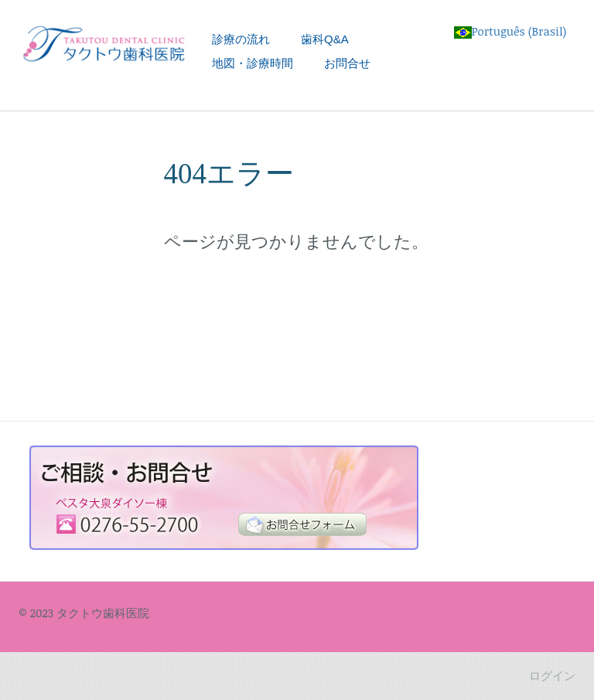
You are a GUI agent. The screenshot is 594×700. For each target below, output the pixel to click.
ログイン (552, 675)
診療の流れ (241, 39)
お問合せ (347, 63)
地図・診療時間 (253, 63)
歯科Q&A (325, 39)
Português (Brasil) (510, 31)
